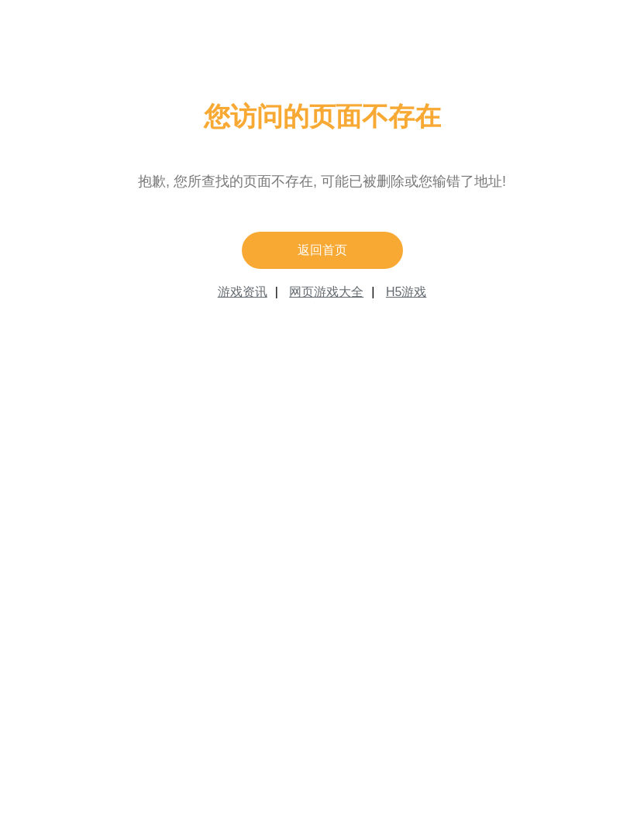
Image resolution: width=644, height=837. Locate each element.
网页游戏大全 (326, 292)
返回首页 (322, 250)
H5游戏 (406, 292)
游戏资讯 (243, 292)
